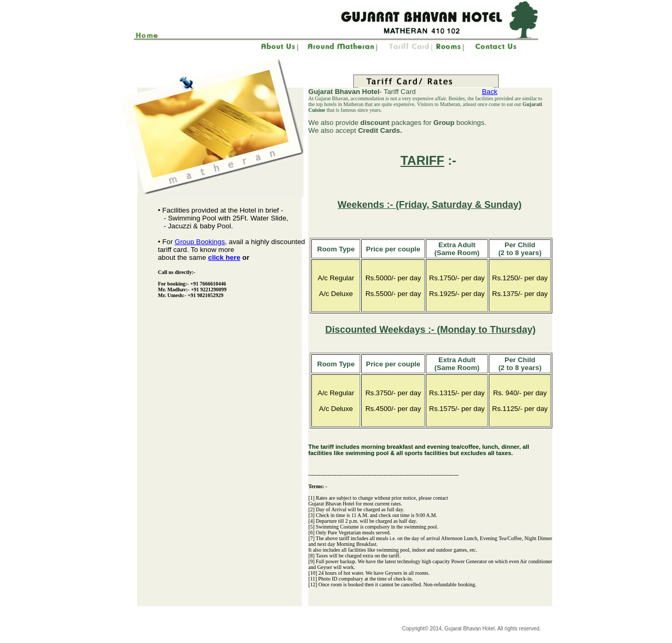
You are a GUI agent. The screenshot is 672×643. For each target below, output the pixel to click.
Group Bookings (200, 242)
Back (490, 92)
